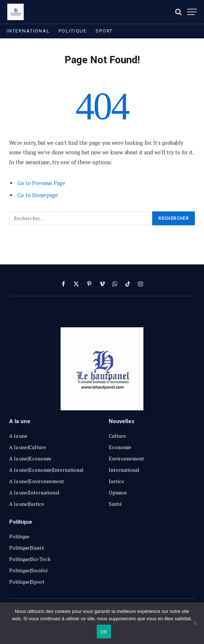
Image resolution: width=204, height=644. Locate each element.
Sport (104, 31)
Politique (73, 31)
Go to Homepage (38, 195)
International (28, 31)
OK (104, 632)
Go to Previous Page (41, 183)
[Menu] (192, 12)
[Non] (195, 623)
